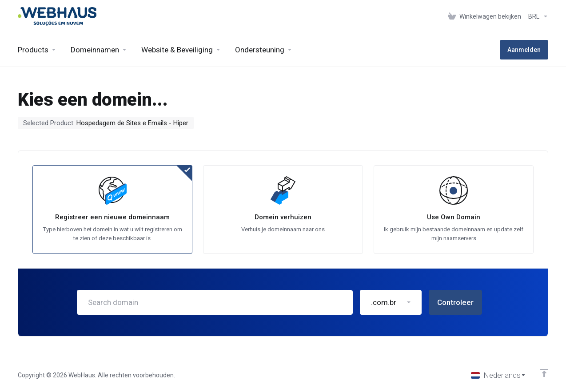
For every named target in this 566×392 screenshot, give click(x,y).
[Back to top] (544, 373)
